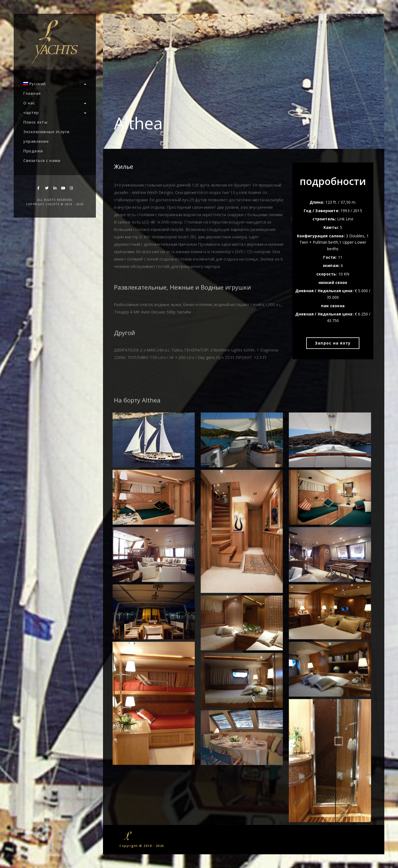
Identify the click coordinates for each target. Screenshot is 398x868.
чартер (31, 113)
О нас (29, 103)
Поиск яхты (35, 122)
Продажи (33, 151)
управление (36, 141)
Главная (32, 93)
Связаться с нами (42, 160)
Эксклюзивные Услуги (46, 132)
